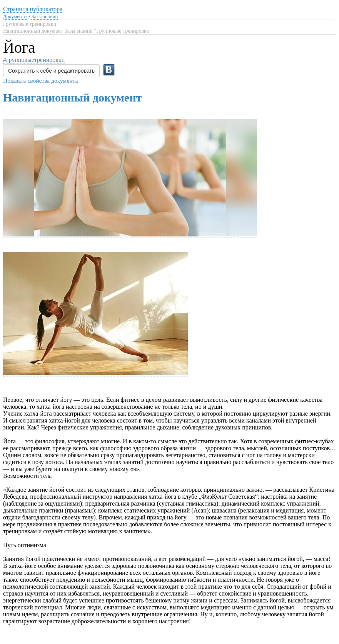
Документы (15, 16)
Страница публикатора (33, 9)
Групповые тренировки (30, 24)
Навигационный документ (72, 97)
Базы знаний (44, 16)
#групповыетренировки (34, 60)
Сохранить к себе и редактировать (51, 71)
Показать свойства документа (40, 81)
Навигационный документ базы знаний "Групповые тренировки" (77, 31)
